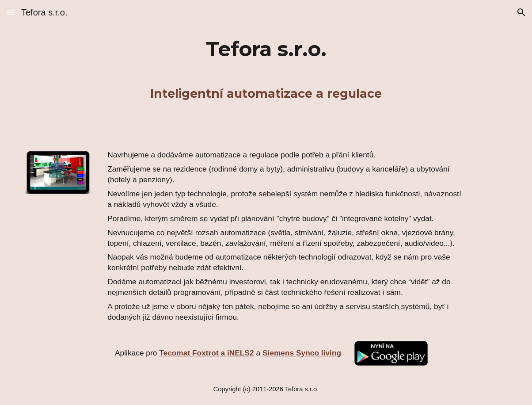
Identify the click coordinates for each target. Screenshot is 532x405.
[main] (266, 49)
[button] (11, 12)
